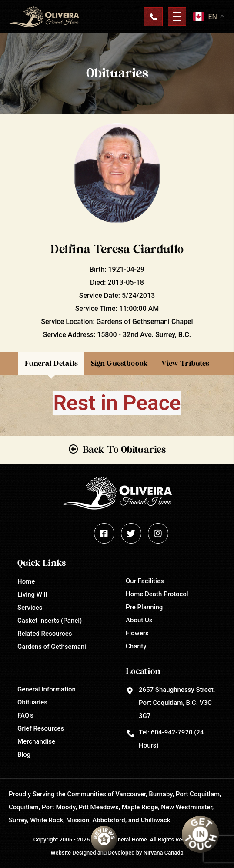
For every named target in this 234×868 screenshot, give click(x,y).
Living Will (32, 594)
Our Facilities (145, 581)
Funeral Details (51, 363)
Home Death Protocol (157, 594)
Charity (136, 646)
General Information (47, 689)
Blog (24, 754)
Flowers (137, 633)
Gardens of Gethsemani (52, 647)
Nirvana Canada (164, 853)
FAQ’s (25, 715)
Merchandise (36, 741)
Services (30, 608)
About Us (139, 620)
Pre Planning (144, 607)
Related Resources (45, 634)
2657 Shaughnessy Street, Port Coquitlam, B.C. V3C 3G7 (177, 703)
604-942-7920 (172, 732)
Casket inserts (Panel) (50, 621)
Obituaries (32, 702)
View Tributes (185, 363)
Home (26, 581)
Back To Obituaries (124, 450)
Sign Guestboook (119, 363)
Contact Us (153, 17)
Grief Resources (41, 728)
